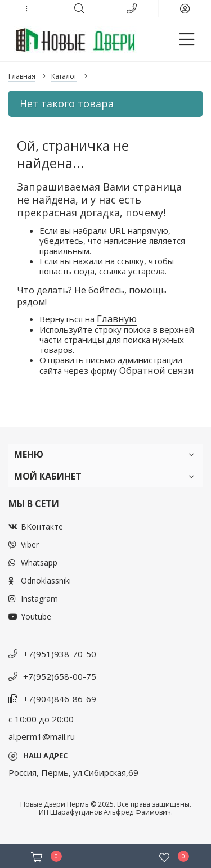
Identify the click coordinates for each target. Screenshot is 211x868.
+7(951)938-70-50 (60, 654)
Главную (117, 318)
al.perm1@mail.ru (42, 737)
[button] (26, 8)
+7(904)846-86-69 (60, 699)
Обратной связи (157, 370)
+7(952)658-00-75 (60, 676)
